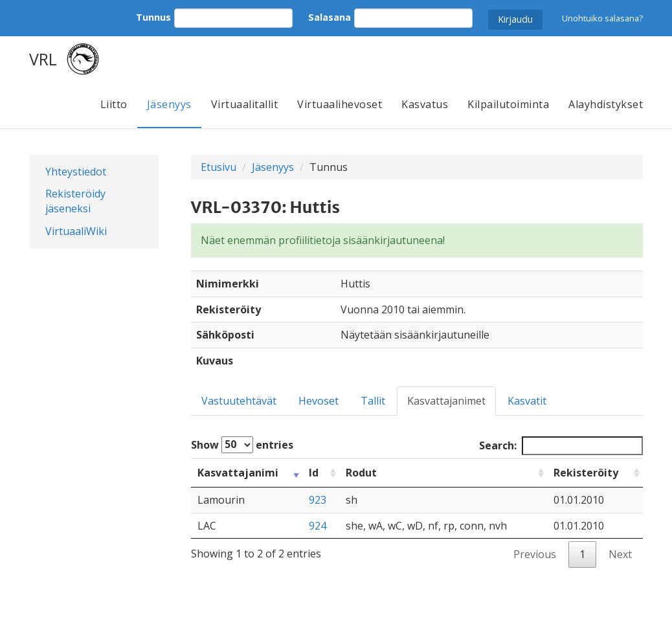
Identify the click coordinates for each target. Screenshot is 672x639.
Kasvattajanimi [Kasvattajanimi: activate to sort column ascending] (238, 473)
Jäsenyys (169, 104)
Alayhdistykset (606, 104)
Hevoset (319, 401)
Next (620, 554)
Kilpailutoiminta (508, 104)
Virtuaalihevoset (340, 104)
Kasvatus (425, 104)
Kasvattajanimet (446, 401)
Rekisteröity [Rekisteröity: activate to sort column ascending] (586, 473)
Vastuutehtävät (239, 401)
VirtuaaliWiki (76, 231)
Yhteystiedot (76, 172)
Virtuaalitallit (245, 104)
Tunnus (153, 17)
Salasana (330, 17)
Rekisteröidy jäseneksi (75, 201)
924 (318, 526)
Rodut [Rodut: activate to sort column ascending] (361, 473)
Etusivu (218, 167)
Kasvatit (527, 401)
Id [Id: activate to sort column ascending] (314, 473)
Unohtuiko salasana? (602, 18)
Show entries (242, 445)
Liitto (114, 104)
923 (318, 500)
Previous (535, 554)
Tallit (373, 401)
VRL (43, 59)
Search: (561, 446)
